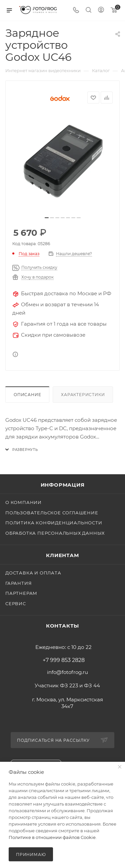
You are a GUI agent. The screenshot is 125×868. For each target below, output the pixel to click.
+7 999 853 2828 (64, 660)
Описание (27, 395)
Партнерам (21, 593)
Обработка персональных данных (55, 533)
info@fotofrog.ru (67, 672)
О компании (23, 502)
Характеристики (83, 395)
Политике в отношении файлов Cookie (52, 837)
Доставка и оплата (33, 573)
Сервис (16, 603)
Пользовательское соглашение (52, 513)
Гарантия (18, 583)
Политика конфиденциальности (54, 523)
